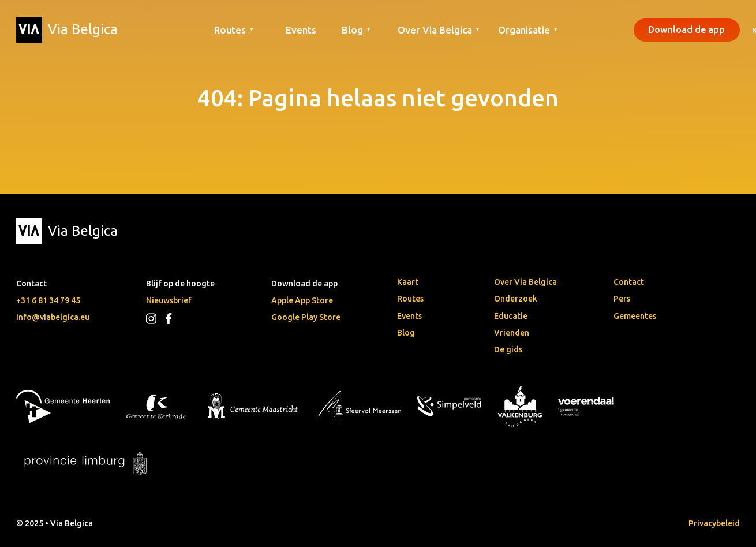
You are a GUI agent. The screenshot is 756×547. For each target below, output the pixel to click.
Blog (406, 333)
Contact (629, 282)
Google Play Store (306, 317)
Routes (410, 299)
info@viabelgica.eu (53, 317)
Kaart (408, 282)
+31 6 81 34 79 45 (48, 300)
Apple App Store (302, 300)
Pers (622, 299)
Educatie (511, 316)
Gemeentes (635, 316)
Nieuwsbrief (169, 300)
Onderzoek (516, 299)
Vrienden (512, 333)
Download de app (686, 29)
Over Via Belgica (525, 282)
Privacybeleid (714, 523)
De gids (508, 349)
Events (301, 30)
